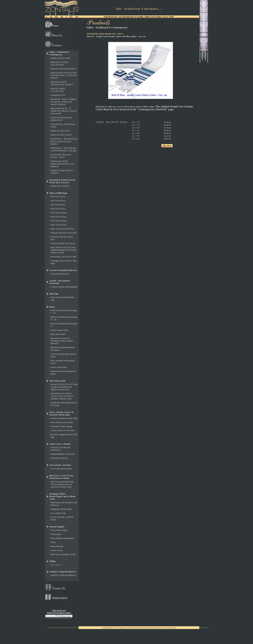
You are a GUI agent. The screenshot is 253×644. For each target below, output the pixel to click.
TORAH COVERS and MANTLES (60, 449)
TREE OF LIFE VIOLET (61, 135)
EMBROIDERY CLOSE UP (63, 454)
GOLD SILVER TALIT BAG (63, 243)
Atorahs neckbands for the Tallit (64, 418)
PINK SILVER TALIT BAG (62, 229)
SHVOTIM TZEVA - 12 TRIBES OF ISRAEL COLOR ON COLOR (63, 111)
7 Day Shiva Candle (59, 530)
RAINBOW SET (58, 95)
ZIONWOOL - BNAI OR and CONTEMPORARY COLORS (63, 149)
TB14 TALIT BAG (59, 217)
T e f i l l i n (56, 565)
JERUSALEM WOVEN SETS (63, 69)
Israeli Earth (56, 534)
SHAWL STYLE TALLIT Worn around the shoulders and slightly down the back (64, 387)
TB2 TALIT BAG (58, 201)
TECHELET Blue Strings (61, 426)
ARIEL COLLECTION (60, 58)
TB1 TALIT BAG (58, 197)
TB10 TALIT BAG (59, 221)
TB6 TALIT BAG (58, 209)
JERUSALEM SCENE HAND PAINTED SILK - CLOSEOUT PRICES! (64, 75)
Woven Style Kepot (59, 367)
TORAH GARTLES (59, 458)
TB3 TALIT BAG (58, 205)
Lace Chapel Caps (58, 513)
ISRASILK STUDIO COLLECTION (59, 63)
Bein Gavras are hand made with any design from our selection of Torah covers (62, 484)
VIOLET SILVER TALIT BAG (64, 233)
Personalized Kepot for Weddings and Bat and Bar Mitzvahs (62, 341)
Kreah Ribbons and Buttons (62, 538)
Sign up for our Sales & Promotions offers (59, 612)
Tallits (53, 542)
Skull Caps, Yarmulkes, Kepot (63, 554)
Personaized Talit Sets (60, 274)
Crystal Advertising (170, 628)
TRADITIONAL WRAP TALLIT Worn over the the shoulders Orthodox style (62, 396)
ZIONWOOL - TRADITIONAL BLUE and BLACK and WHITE (64, 141)
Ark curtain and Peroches (61, 469)
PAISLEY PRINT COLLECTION (58, 90)
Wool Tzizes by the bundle (62, 422)
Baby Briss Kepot (58, 334)
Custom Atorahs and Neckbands (64, 287)
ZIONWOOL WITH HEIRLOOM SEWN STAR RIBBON (62, 164)
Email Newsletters (56, 618)
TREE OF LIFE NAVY (60, 131)
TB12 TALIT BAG (59, 213)
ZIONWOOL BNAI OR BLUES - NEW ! (61, 156)
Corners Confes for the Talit (62, 430)
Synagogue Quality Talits (61, 509)
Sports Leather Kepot (59, 330)
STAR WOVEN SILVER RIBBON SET (61, 119)
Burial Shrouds (57, 546)
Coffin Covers (56, 550)
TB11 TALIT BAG (58, 225)
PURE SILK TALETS (60, 186)
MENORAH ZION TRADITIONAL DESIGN (62, 83)
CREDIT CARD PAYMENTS (63, 575)
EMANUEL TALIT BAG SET (63, 257)
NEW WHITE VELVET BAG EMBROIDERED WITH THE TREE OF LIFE (63, 250)
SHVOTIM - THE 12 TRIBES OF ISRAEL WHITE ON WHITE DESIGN (63, 102)
